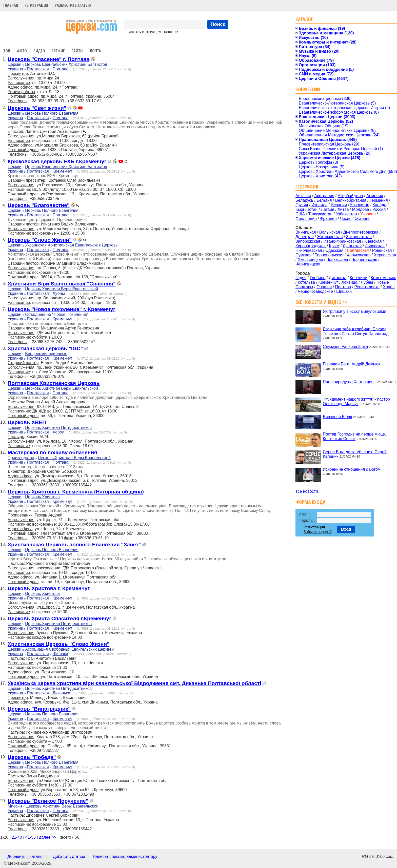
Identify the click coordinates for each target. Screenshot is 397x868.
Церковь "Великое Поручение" (48, 801)
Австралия (324, 196)
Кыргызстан (306, 209)
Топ (7, 51)
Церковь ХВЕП (27, 422)
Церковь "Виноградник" (39, 709)
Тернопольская (329, 255)
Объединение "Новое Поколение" (57, 314)
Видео (39, 51)
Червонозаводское (315, 291)
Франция (328, 219)
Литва (343, 209)
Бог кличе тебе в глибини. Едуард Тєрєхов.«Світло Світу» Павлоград (356, 331)
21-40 (17, 837)
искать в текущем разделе (151, 32)
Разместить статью (73, 5)
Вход (346, 529)
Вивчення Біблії (337, 417)
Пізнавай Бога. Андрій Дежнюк (351, 364)
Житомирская (330, 237)
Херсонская (385, 255)
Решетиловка (367, 287)
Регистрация (36, 5)
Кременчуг (63, 171)
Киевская (373, 241)
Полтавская (38, 69)
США (300, 214)
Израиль (319, 205)
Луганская (352, 246)
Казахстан (360, 205)
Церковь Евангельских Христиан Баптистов (66, 64)
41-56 (31, 837)
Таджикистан (320, 214)
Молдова (361, 209)
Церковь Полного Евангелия (52, 113)
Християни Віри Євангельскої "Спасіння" (62, 284)
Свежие (58, 51)
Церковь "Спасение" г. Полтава (48, 59)
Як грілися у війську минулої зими (354, 311)
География (307, 187)
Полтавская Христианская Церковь (54, 383)
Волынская (330, 232)
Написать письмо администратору (125, 856)
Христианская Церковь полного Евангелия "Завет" (74, 544)
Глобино (317, 278)
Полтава (61, 69)
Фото (22, 51)
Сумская (303, 255)
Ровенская (382, 250)
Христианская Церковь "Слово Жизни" (58, 644)
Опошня (324, 287)
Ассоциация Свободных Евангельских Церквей (69, 649)
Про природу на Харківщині (349, 381)
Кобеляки (359, 278)
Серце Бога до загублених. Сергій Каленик (355, 454)
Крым (334, 246)
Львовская (375, 246)
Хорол (58, 432)
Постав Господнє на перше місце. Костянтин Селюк (354, 436)
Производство (21, 458)
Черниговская (364, 260)
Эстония (363, 219)
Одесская (334, 250)
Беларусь (304, 200)
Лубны (59, 293)
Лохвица (350, 282)
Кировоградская (311, 246)
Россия (379, 209)
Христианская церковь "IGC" (45, 348)
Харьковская (359, 255)
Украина (15, 69)
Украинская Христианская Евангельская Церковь (71, 245)
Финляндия (306, 219)
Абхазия (303, 196)
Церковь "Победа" (32, 757)
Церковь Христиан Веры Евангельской (62, 289)
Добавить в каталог (26, 856)
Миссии (15, 806)
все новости (307, 491)
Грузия (302, 205)
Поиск (218, 24)
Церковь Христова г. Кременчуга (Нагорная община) (76, 492)
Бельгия (324, 200)
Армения (375, 196)
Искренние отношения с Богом (352, 469)
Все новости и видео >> (321, 302)
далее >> (48, 837)
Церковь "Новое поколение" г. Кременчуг (61, 309)
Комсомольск (383, 278)
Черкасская (337, 260)
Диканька (61, 693)
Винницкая (306, 232)
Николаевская (309, 250)
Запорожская (308, 241)
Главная (11, 5)
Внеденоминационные (46, 354)
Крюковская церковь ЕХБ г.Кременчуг (57, 161)
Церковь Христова (42, 497)
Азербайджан (350, 196)
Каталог (304, 19)
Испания (339, 205)
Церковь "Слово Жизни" (40, 240)
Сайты (77, 51)
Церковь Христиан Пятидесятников (58, 428)
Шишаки (60, 654)
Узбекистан (346, 214)
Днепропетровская (361, 232)
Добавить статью (69, 856)
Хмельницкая (310, 260)
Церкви (14, 64)
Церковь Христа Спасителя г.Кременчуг (59, 618)
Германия (379, 200)
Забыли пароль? (318, 532)
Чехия (346, 219)
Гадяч (301, 278)
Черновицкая (308, 264)
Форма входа (310, 502)
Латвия (328, 209)
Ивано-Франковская (342, 241)
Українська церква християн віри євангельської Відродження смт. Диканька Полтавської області (134, 683)
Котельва (306, 282)
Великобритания (351, 200)
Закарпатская (359, 237)
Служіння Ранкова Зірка (345, 347)
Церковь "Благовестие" (38, 205)
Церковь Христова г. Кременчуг (49, 588)
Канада (380, 205)
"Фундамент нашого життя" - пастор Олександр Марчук (356, 401)
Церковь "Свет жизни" (37, 108)
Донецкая (305, 237)
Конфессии (308, 89)
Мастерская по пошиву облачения (52, 452)
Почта (95, 51)
